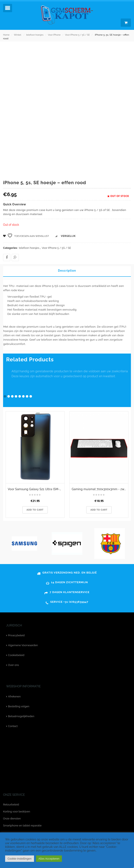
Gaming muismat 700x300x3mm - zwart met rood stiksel (100, 489)
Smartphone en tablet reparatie (22, 826)
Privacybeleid (16, 635)
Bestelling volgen (19, 706)
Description (67, 271)
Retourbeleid (11, 805)
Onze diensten (12, 819)
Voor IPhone (54, 35)
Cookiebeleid (16, 655)
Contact (13, 726)
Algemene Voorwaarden (23, 645)
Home (6, 35)
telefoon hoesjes (35, 35)
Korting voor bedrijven (17, 812)
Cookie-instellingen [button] (20, 859)
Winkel (18, 35)
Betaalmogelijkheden (21, 716)
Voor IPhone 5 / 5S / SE (77, 35)
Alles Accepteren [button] (49, 859)
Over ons (13, 665)
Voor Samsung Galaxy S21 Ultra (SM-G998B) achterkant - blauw (36, 489)
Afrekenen (14, 696)
